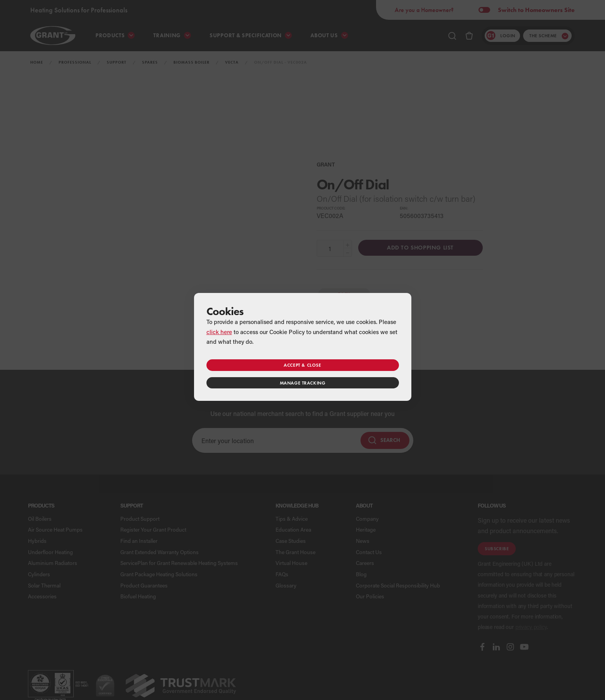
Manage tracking (303, 383)
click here (219, 332)
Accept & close (302, 365)
